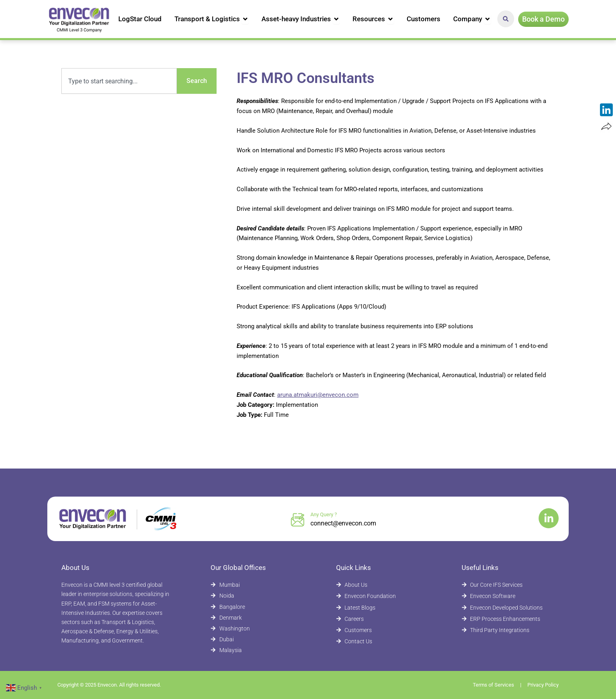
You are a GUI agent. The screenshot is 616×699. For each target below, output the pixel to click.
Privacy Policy (543, 685)
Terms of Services (493, 685)
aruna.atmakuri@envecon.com (318, 395)
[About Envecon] (379, 585)
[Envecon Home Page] (79, 19)
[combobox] (119, 81)
